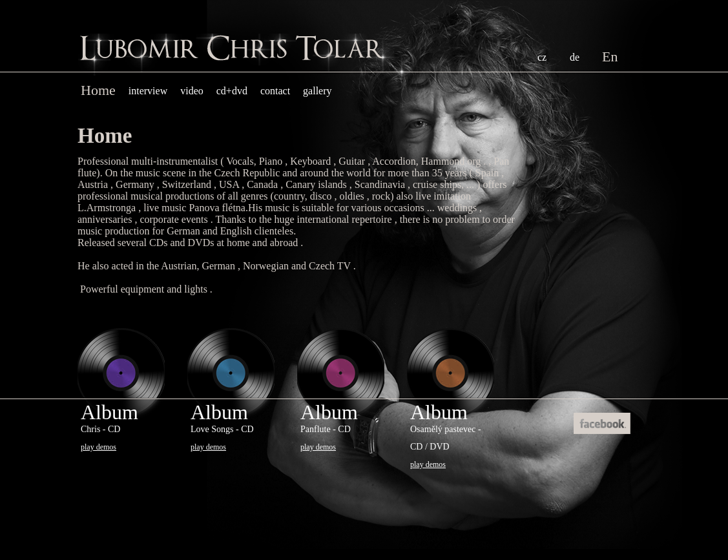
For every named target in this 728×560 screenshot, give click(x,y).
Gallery (317, 91)
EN (610, 57)
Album (109, 426)
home (98, 90)
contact (275, 91)
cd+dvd (232, 91)
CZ (542, 57)
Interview (148, 91)
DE (575, 57)
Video (192, 91)
